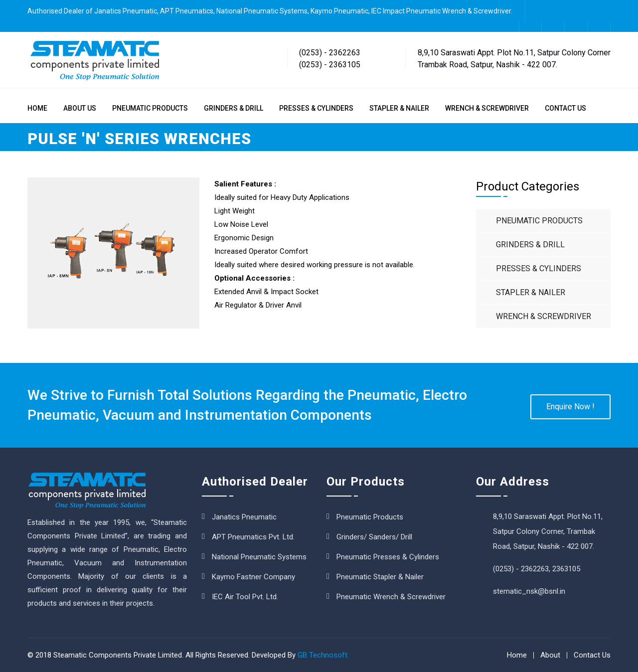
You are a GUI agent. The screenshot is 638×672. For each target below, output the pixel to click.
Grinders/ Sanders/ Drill (374, 537)
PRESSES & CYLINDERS (316, 108)
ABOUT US (80, 108)
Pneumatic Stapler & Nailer (380, 577)
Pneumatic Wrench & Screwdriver (391, 597)
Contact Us (592, 655)
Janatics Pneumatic (244, 517)
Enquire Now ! (570, 407)
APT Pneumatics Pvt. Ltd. (253, 537)
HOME (37, 108)
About (550, 655)
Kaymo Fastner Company (253, 577)
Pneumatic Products (370, 517)
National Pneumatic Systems (259, 557)
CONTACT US (565, 108)
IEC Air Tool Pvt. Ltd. (245, 597)
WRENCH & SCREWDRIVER (487, 108)
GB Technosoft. (323, 655)
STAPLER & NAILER (399, 108)
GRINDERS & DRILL (234, 108)
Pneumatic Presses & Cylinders (388, 557)
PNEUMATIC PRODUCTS (150, 108)
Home (517, 655)
